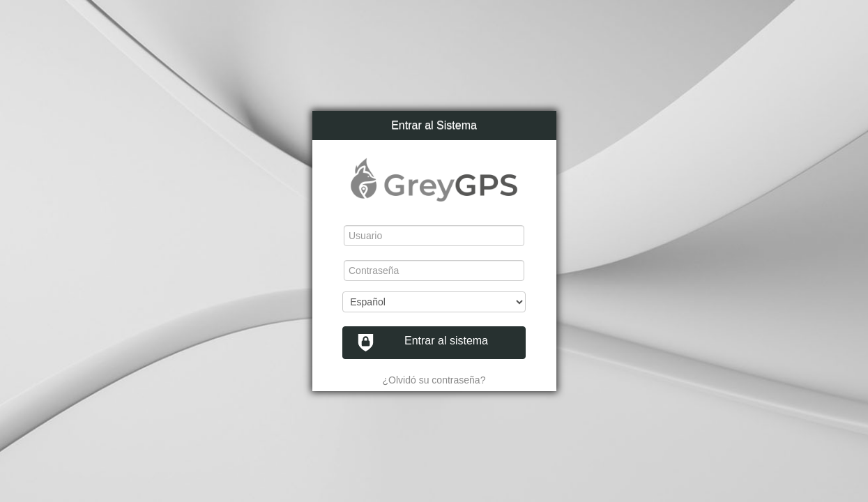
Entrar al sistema (422, 343)
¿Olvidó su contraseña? (434, 380)
